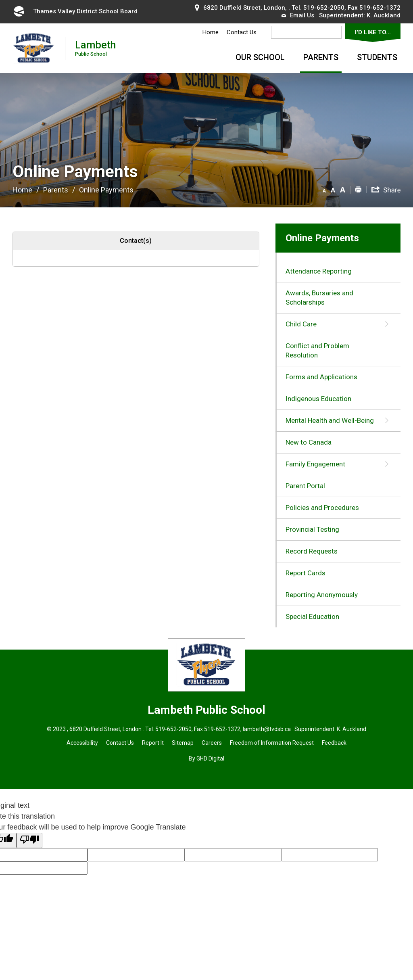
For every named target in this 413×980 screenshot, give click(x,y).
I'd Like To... (373, 32)
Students (377, 57)
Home (211, 32)
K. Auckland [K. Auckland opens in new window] (384, 15)
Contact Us (242, 32)
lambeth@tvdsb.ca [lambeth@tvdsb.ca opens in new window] (266, 729)
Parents (321, 57)
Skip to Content (0, 0)
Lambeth (95, 48)
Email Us (298, 15)
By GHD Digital (206, 759)
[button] (324, 189)
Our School (260, 57)
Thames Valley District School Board (75, 11)
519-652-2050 (324, 8)
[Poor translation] (29, 840)
